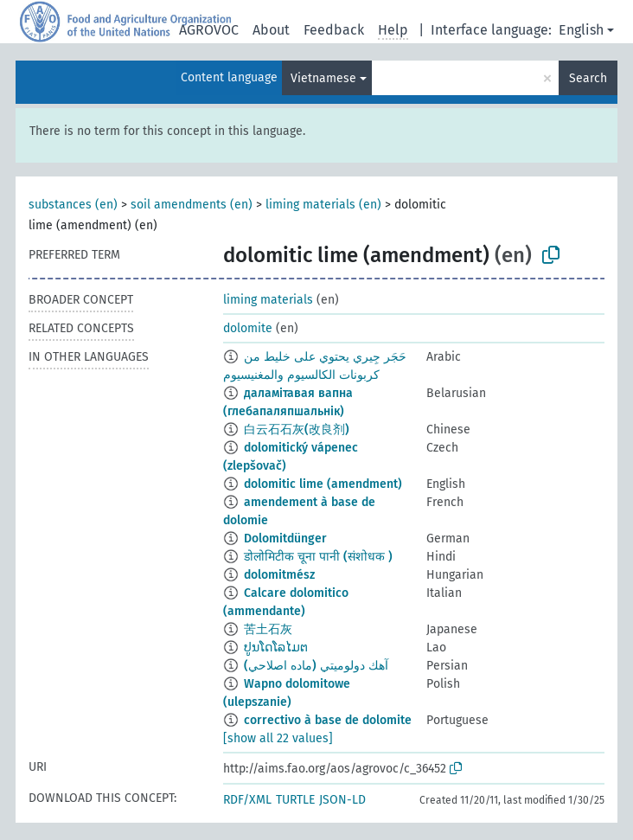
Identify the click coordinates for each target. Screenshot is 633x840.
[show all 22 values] (278, 738)
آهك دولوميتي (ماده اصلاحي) (316, 666)
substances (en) (73, 205)
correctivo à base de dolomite (328, 720)
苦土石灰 (268, 629)
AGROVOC (209, 30)
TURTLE (295, 800)
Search (588, 78)
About (271, 30)
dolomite (248, 328)
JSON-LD (342, 800)
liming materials (268, 300)
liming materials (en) (323, 205)
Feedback (334, 30)
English (581, 30)
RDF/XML (247, 800)
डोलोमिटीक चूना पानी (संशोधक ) (318, 557)
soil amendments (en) (192, 205)
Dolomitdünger (285, 539)
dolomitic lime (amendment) (323, 484)
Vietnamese (323, 78)
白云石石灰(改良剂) (297, 430)
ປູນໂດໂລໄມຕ (276, 648)
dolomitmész (279, 575)
